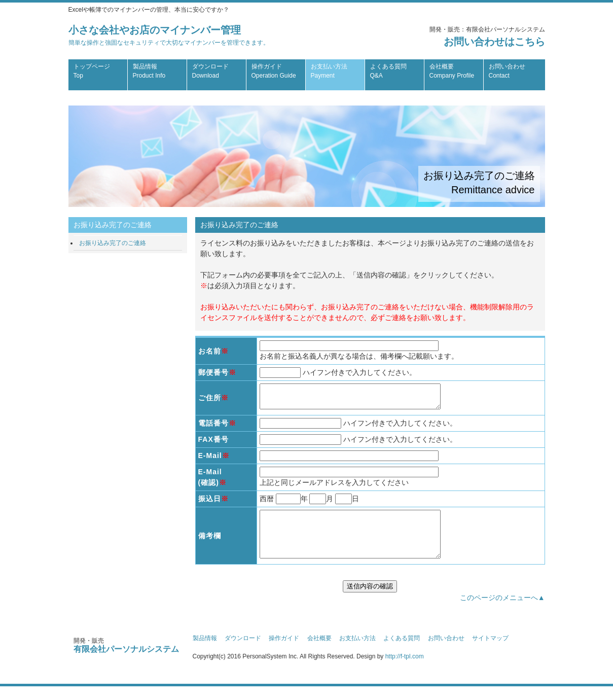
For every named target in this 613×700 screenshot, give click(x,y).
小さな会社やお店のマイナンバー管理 (169, 35)
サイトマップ (490, 652)
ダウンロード (210, 71)
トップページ (92, 71)
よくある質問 (388, 71)
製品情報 (149, 71)
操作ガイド (274, 71)
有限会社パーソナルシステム (126, 663)
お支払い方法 (329, 71)
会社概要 (452, 71)
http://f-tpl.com (405, 670)
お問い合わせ (507, 71)
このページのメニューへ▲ (502, 611)
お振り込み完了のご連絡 (113, 243)
